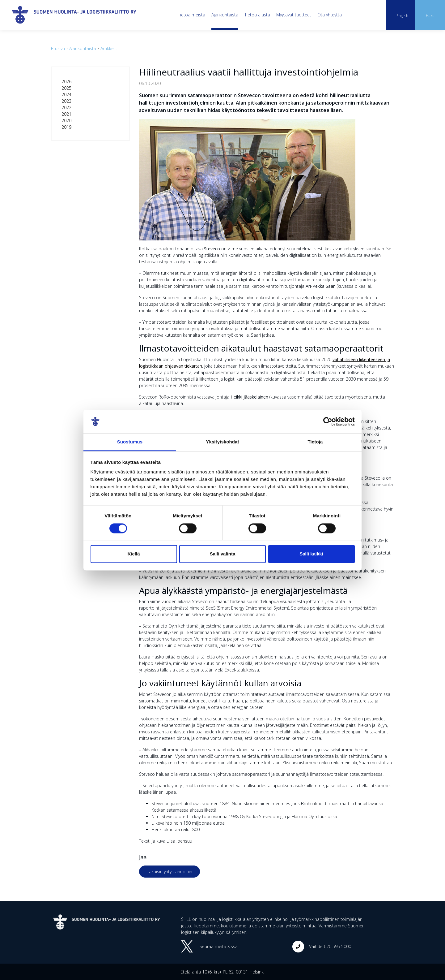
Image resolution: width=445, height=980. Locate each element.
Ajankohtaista (225, 15)
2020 (66, 121)
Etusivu (58, 48)
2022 (66, 108)
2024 (66, 95)
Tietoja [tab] (315, 442)
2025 (66, 88)
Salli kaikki (311, 554)
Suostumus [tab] (130, 442)
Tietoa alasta (257, 15)
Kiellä (133, 554)
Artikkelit (109, 48)
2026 (66, 82)
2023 (66, 101)
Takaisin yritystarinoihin (170, 872)
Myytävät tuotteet (294, 15)
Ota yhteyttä (330, 15)
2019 (66, 127)
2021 (66, 114)
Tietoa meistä (192, 15)
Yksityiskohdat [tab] (222, 442)
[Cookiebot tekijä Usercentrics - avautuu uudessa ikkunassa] (328, 421)
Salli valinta (223, 554)
